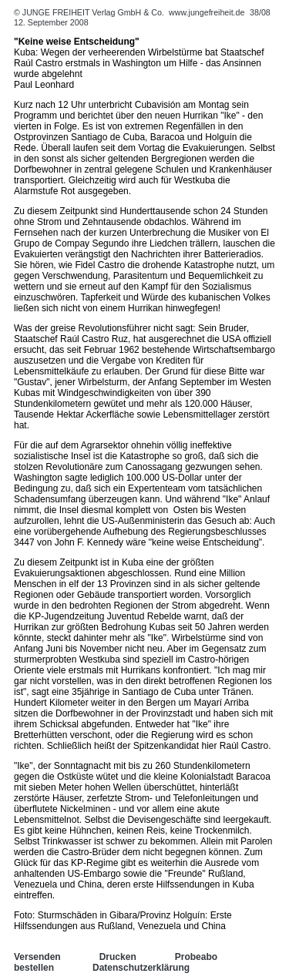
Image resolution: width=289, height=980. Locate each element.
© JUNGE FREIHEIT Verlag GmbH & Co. (90, 12)
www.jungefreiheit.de (207, 12)
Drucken (118, 957)
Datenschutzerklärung (141, 968)
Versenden (37, 957)
